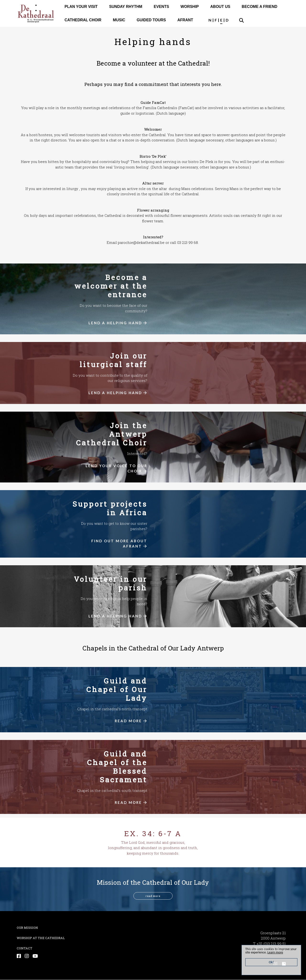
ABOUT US (220, 7)
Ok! (271, 962)
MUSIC (119, 20)
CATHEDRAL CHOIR (83, 20)
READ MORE (131, 721)
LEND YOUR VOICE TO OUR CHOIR (116, 468)
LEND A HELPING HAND (118, 323)
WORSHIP (190, 7)
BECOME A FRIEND (260, 7)
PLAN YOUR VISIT (81, 7)
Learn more (285, 952)
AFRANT (185, 20)
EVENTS (161, 7)
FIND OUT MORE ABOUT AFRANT (119, 544)
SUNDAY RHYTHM (126, 7)
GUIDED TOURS (151, 20)
